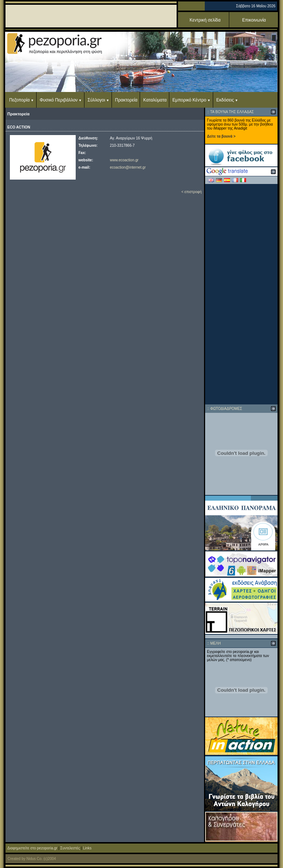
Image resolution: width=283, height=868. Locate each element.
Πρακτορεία (126, 100)
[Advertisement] (242, 294)
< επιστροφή (192, 192)
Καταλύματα (155, 100)
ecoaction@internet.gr (128, 167)
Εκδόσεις (225, 100)
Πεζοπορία (19, 100)
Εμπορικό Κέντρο (190, 100)
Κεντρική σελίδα (205, 20)
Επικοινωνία (254, 20)
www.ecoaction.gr (124, 160)
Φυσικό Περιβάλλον (59, 100)
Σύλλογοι (97, 100)
